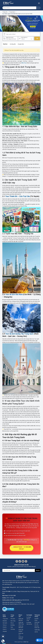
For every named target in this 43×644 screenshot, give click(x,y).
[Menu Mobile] (39, 3)
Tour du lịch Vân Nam (14, 295)
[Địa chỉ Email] (19, 570)
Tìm (37, 39)
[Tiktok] (20, 561)
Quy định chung (37, 620)
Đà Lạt (12, 623)
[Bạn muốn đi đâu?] (23, 34)
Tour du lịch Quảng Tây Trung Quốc (19, 334)
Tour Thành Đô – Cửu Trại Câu (18, 196)
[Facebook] (17, 561)
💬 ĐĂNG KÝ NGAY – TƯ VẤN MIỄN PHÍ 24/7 (22, 548)
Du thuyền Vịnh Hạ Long (29, 619)
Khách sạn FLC (21, 636)
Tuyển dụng (37, 631)
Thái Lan (5, 627)
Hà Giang (13, 630)
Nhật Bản (5, 623)
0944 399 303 (26, 600)
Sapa (12, 628)
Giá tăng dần (12, 44)
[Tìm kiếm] (38, 8)
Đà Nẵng (13, 626)
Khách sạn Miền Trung (21, 624)
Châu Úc (5, 632)
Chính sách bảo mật (37, 624)
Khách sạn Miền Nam (21, 628)
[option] (21, 24)
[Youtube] (23, 561)
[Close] (38, 50)
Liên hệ (36, 633)
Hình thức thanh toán (37, 628)
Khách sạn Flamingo (21, 640)
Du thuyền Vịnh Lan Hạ (29, 625)
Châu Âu (5, 630)
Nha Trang (13, 621)
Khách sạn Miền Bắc (21, 620)
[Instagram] (26, 561)
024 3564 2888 (12, 596)
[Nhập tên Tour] (19, 8)
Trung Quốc (4, 620)
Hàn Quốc (5, 625)
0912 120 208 (10, 598)
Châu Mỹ (5, 634)
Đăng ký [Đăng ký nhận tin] (38, 570)
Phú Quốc (13, 619)
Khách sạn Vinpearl (21, 632)
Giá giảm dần (21, 44)
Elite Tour (24, 63)
